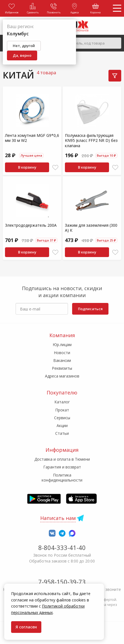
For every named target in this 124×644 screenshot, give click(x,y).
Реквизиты (62, 368)
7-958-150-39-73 (62, 582)
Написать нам (58, 518)
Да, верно (22, 55)
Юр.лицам (62, 345)
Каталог (62, 402)
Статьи (62, 433)
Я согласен (26, 627)
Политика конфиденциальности (62, 478)
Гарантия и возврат (62, 467)
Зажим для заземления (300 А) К (91, 228)
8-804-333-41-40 (62, 547)
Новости (62, 353)
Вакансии (62, 360)
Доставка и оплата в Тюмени (62, 459)
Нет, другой (24, 46)
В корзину (27, 167)
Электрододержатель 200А (31, 225)
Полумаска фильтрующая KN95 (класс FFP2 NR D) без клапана (91, 140)
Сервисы (62, 418)
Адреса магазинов (62, 376)
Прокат (62, 410)
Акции (62, 425)
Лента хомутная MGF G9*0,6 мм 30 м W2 (32, 138)
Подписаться (90, 309)
